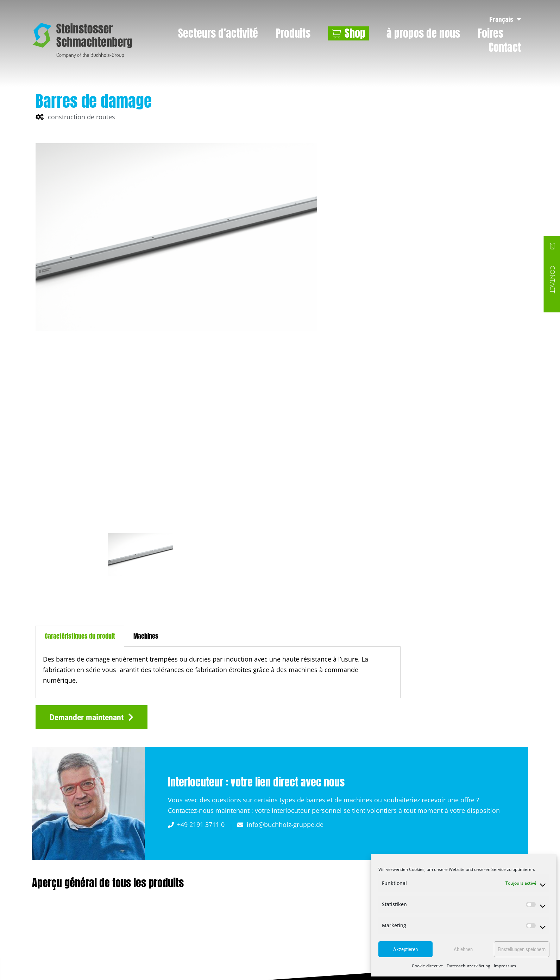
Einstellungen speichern (522, 949)
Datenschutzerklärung (468, 966)
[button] (92, 717)
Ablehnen (463, 949)
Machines (146, 636)
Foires (490, 33)
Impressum (505, 966)
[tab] (80, 636)
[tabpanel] (218, 672)
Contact (505, 48)
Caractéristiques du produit (80, 636)
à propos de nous (423, 33)
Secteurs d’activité (218, 33)
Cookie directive (427, 966)
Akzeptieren (405, 949)
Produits (293, 33)
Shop (355, 33)
